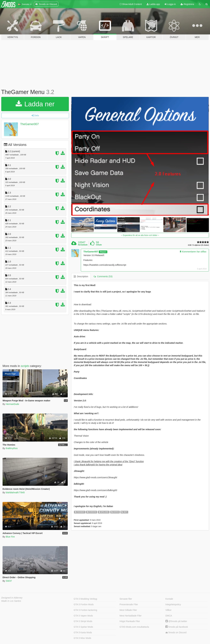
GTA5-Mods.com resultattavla (134, 627)
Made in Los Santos (11, 601)
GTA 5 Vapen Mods (83, 616)
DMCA (169, 616)
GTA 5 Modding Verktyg (85, 599)
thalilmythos (12, 448)
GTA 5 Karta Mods (83, 632)
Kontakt (169, 599)
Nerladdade (83, 245)
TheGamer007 (30, 124)
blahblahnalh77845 (15, 492)
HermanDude (12, 404)
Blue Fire (10, 537)
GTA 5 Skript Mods (83, 621)
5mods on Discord (176, 633)
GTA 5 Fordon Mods (84, 604)
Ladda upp (153, 4)
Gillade (99, 245)
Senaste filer (126, 599)
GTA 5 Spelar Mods (83, 627)
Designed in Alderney (12, 598)
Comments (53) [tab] (103, 276)
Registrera (187, 4)
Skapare (103, 252)
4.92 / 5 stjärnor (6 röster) (198, 245)
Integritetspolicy (173, 604)
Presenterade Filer (129, 604)
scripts (25, 366)
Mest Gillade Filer (128, 610)
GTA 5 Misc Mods (82, 638)
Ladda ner (35, 104)
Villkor (168, 610)
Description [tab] (81, 276)
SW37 (9, 581)
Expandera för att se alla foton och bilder (140, 235)
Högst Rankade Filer (130, 621)
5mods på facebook (177, 627)
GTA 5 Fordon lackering (85, 610)
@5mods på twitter (176, 621)
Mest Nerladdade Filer (131, 616)
